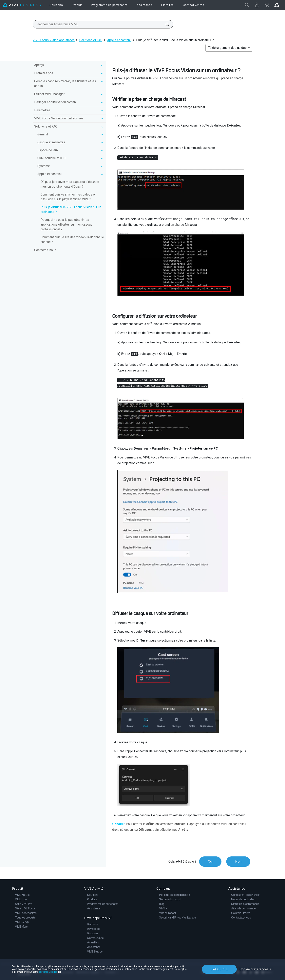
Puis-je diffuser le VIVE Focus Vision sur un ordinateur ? (71, 209)
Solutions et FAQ (91, 40)
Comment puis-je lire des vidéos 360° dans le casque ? (72, 240)
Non (238, 861)
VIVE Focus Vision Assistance (54, 40)
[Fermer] (247, 5)
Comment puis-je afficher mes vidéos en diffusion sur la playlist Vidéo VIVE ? (68, 197)
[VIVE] (22, 5)
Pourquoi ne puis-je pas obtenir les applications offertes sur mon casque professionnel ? (66, 224)
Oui (210, 861)
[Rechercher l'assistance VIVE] (165, 24)
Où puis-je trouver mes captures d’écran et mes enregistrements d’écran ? (70, 184)
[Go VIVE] (277, 5)
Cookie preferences (254, 969)
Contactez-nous (45, 250)
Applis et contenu (119, 40)
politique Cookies (48, 972)
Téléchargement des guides (228, 48)
